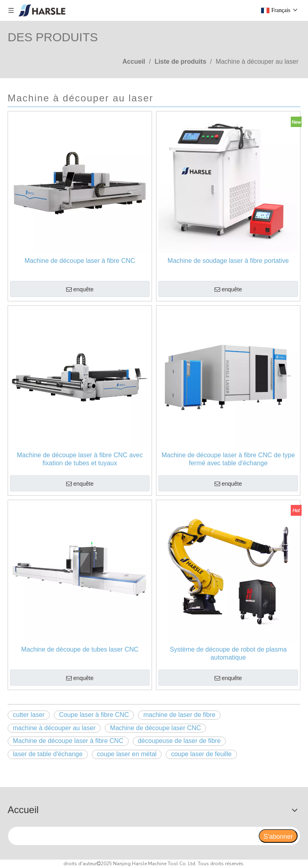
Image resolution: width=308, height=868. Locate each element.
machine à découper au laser (54, 728)
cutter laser (29, 715)
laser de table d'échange (48, 754)
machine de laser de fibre (179, 715)
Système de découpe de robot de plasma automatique (228, 653)
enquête (80, 290)
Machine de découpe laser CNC (155, 728)
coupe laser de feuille (201, 754)
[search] (133, 836)
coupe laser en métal (127, 754)
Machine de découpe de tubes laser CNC (80, 649)
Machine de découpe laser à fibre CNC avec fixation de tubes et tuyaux (80, 459)
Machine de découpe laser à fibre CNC (80, 261)
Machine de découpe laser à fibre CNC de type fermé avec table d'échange (228, 459)
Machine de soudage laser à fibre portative (228, 261)
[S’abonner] (278, 836)
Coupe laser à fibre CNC (94, 715)
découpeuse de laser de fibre (179, 741)
